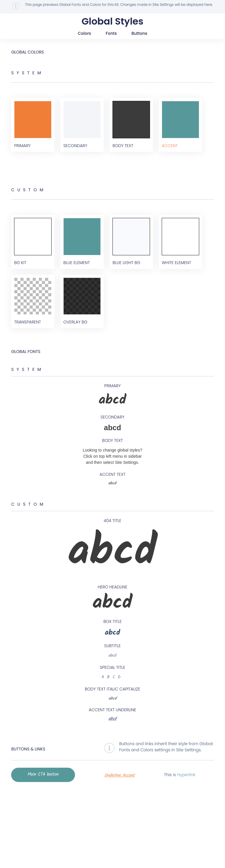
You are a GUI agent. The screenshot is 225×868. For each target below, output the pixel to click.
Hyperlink (184, 851)
